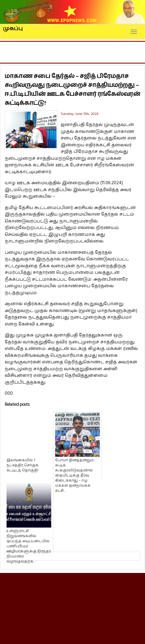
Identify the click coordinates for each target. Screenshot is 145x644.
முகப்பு (13, 26)
